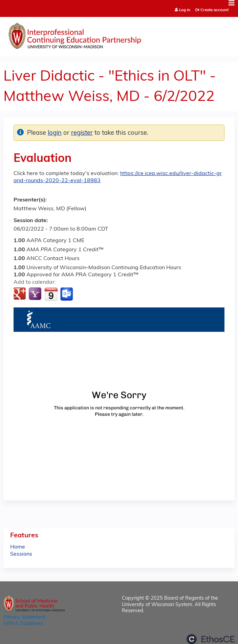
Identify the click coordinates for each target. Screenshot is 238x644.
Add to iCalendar (51, 294)
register (82, 133)
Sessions (21, 554)
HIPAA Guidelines (23, 624)
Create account (214, 10)
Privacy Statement (24, 617)
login (55, 133)
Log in (185, 10)
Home (18, 547)
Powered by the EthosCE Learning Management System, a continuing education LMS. (211, 639)
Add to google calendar (20, 294)
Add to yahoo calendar (36, 294)
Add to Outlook (67, 294)
